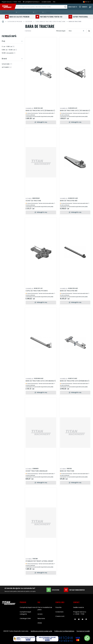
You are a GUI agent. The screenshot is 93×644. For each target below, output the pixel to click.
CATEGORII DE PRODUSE (15, 22)
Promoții (49, 12)
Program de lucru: (80, 612)
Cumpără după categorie (25, 613)
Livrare (40, 614)
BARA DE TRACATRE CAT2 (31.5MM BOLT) (40, 111)
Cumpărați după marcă (28, 607)
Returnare (41, 618)
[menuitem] (10, 12)
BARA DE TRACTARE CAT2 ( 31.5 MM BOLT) (75, 111)
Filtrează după (61, 31)
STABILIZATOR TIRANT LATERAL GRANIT (39, 561)
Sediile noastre (79, 607)
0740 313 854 (53, 590)
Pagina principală (3, 22)
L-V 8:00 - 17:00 (79, 614)
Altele (40, 623)
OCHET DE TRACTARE (33, 201)
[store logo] (8, 7)
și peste (9, 53)
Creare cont (60, 616)
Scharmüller (7, 64)
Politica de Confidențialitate (64, 631)
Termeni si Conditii (83, 631)
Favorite (85, 7)
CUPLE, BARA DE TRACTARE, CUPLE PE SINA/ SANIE (50, 22)
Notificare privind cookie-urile (41, 631)
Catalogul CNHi (25, 618)
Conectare (59, 612)
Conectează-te (73, 7)
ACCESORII (29, 22)
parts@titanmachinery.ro (74, 590)
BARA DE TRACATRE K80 (69, 201)
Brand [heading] (4, 59)
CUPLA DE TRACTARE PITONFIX (37, 291)
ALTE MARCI (7, 67)
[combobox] (43, 7)
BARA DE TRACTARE (67, 471)
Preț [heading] (3, 41)
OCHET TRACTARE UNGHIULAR (36, 471)
